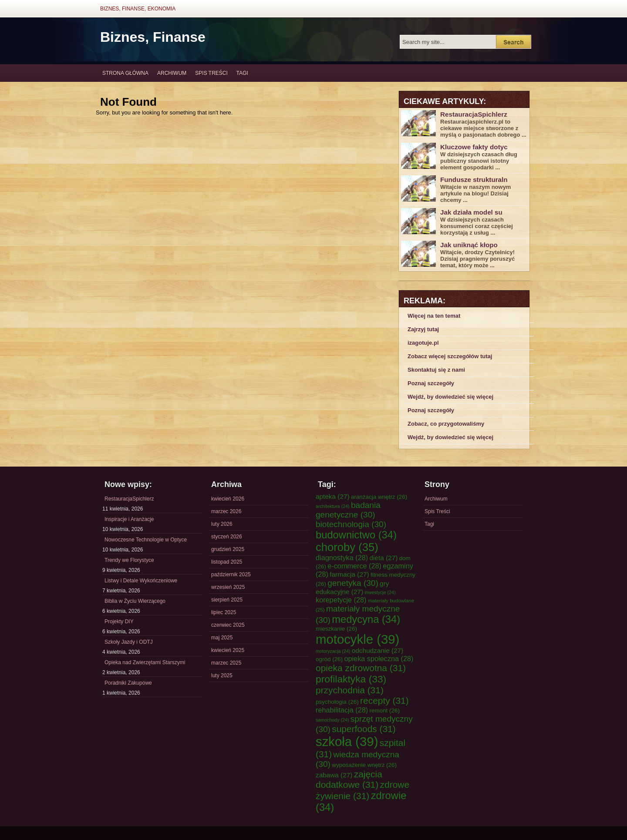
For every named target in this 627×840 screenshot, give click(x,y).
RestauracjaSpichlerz (474, 114)
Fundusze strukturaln (474, 180)
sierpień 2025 (227, 600)
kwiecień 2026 (228, 499)
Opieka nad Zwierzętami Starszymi (145, 662)
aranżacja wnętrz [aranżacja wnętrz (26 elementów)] (379, 497)
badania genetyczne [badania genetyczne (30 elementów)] (348, 510)
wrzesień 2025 (228, 587)
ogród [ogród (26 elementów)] (329, 659)
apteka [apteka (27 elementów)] (333, 496)
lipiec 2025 (224, 612)
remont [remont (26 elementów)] (384, 711)
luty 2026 (222, 524)
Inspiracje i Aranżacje (129, 519)
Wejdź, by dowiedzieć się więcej (450, 397)
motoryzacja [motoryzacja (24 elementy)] (333, 651)
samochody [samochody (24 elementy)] (332, 720)
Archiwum (172, 73)
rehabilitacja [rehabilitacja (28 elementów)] (342, 710)
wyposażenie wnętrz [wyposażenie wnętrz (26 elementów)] (364, 765)
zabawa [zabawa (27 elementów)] (334, 775)
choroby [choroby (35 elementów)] (347, 547)
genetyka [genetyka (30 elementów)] (353, 583)
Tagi (242, 73)
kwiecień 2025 (228, 650)
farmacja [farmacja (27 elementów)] (349, 574)
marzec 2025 (226, 663)
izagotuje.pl (423, 343)
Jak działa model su (471, 212)
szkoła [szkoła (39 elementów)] (347, 741)
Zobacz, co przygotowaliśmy (446, 424)
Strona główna (125, 73)
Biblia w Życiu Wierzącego (135, 601)
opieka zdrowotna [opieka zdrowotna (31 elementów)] (361, 668)
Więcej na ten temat (434, 316)
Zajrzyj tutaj (423, 329)
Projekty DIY (119, 622)
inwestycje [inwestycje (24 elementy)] (380, 592)
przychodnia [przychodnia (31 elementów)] (350, 690)
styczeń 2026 (227, 537)
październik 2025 (231, 575)
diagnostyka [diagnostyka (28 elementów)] (342, 558)
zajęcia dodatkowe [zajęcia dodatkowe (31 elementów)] (349, 779)
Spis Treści (211, 73)
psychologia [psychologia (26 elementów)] (337, 702)
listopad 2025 (227, 562)
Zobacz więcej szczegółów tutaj (450, 356)
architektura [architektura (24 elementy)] (333, 506)
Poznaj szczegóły (431, 383)
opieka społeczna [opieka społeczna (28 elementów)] (379, 659)
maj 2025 (222, 638)
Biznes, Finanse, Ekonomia (138, 9)
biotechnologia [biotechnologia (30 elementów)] (351, 524)
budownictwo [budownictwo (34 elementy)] (356, 535)
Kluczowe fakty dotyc (474, 147)
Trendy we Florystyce (129, 560)
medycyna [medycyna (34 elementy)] (366, 619)
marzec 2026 (226, 511)
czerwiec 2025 (228, 625)
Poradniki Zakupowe (128, 683)
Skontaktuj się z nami (436, 370)
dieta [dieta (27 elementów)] (384, 558)
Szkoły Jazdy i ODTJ (129, 642)
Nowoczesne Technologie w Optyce (146, 540)
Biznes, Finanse (153, 37)
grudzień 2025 (228, 549)
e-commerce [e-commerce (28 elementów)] (354, 566)
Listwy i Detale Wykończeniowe (141, 581)
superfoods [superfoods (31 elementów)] (364, 729)
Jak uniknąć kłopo (469, 245)
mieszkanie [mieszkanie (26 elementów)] (336, 629)
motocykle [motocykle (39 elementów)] (357, 639)
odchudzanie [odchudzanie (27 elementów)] (378, 650)
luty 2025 (222, 675)
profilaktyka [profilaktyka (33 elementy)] (351, 679)
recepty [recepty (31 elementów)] (384, 701)
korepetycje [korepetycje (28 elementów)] (341, 600)
